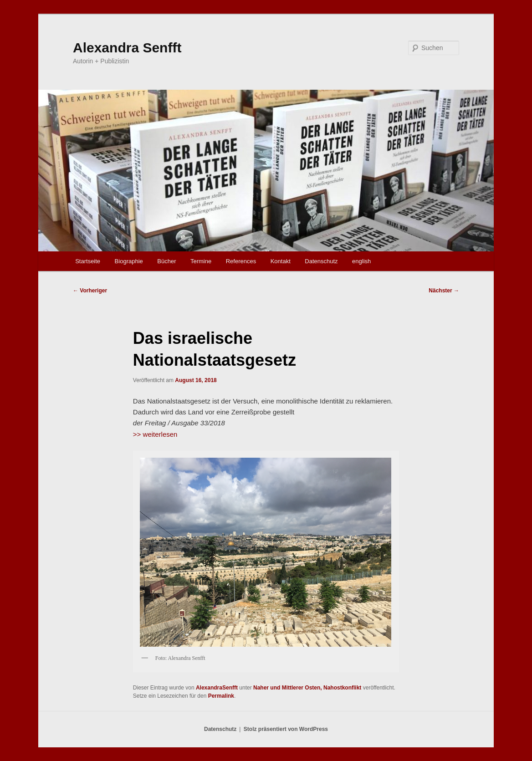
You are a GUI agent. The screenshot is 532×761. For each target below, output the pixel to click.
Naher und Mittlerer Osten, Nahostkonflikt (307, 688)
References (241, 261)
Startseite (88, 261)
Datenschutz (321, 261)
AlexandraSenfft (217, 688)
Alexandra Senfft (127, 48)
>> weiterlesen (155, 434)
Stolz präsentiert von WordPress (286, 729)
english (361, 261)
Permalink (221, 696)
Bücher (166, 261)
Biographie (129, 261)
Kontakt (281, 261)
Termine (201, 261)
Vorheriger (90, 291)
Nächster (444, 291)
